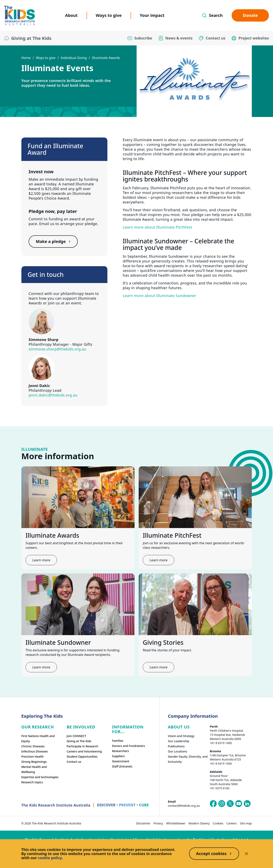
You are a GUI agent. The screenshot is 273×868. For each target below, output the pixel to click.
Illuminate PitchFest (172, 535)
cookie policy (50, 858)
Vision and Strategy (181, 736)
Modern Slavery (199, 823)
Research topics (32, 782)
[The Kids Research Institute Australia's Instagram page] (222, 804)
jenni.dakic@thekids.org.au (53, 395)
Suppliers (118, 756)
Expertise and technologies (40, 777)
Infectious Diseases (35, 751)
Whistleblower (176, 823)
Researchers (120, 751)
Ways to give (109, 15)
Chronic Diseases (33, 746)
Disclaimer (143, 823)
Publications (176, 746)
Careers (232, 823)
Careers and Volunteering (84, 751)
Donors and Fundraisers (128, 746)
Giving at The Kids (79, 741)
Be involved (81, 727)
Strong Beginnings (34, 762)
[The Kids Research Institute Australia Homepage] (19, 16)
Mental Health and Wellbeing (34, 769)
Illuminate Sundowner (58, 643)
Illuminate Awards (106, 58)
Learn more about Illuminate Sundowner (160, 296)
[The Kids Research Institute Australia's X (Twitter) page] (230, 804)
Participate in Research (82, 746)
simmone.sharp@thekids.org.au (57, 349)
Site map (246, 823)
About (71, 15)
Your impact (152, 15)
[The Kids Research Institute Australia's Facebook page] (213, 804)
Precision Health (33, 756)
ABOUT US (179, 727)
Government (121, 761)
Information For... (128, 729)
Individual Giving (74, 58)
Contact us (74, 762)
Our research (38, 727)
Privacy (158, 823)
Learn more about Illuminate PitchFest (157, 227)
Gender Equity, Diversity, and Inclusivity (188, 759)
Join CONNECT (76, 736)
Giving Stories (163, 643)
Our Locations (178, 751)
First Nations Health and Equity (38, 739)
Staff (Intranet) (122, 766)
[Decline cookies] (246, 854)
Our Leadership (179, 741)
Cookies (218, 823)
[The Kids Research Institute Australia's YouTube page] (239, 804)
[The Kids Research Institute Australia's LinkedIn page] (247, 804)
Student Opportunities (82, 756)
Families (118, 741)
